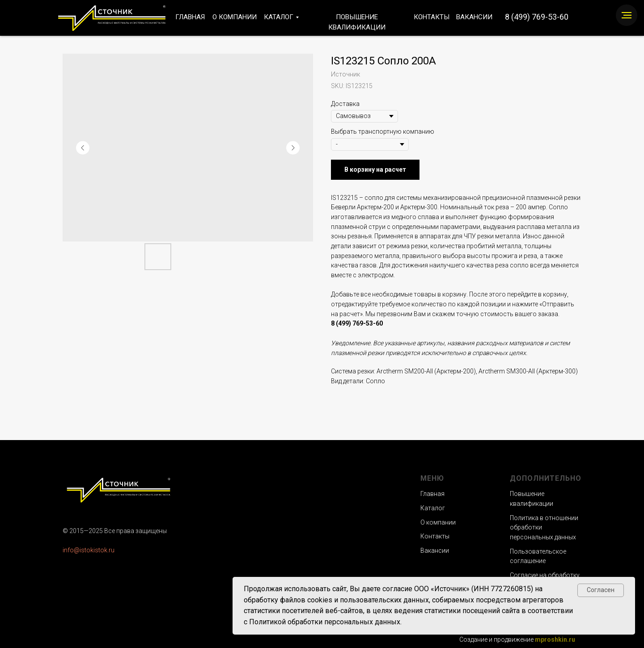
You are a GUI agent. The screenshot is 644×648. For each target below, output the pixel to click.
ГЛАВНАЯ (190, 17)
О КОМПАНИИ (235, 17)
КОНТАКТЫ (432, 17)
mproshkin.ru (555, 640)
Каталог (433, 508)
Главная (432, 494)
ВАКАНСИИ (474, 17)
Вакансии (435, 551)
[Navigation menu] (627, 15)
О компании (438, 522)
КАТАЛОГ (279, 17)
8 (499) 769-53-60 (537, 17)
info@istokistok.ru (89, 550)
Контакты (435, 536)
